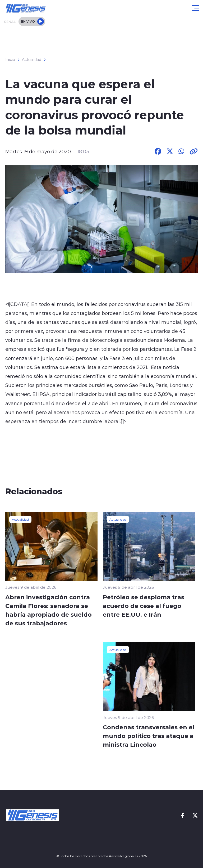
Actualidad (32, 60)
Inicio (10, 60)
